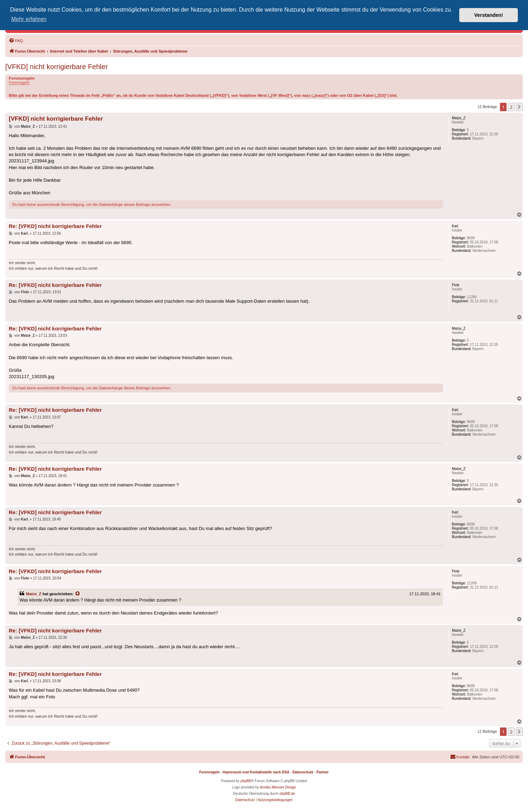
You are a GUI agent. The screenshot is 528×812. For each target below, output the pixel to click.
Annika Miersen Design (278, 787)
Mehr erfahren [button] (29, 19)
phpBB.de (287, 794)
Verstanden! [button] (489, 15)
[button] (519, 107)
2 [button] (511, 107)
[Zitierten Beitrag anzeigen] (78, 594)
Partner (323, 772)
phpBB (246, 781)
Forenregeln (19, 82)
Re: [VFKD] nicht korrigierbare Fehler (55, 226)
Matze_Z (34, 594)
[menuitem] (16, 41)
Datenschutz (303, 772)
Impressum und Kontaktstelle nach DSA (256, 772)
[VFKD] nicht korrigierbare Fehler (56, 67)
